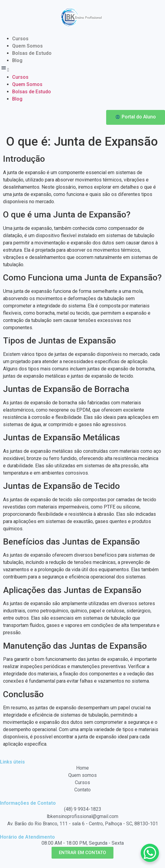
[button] (82, 69)
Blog (17, 60)
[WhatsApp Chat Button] (150, 853)
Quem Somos (27, 46)
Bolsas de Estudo (32, 53)
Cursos (20, 39)
